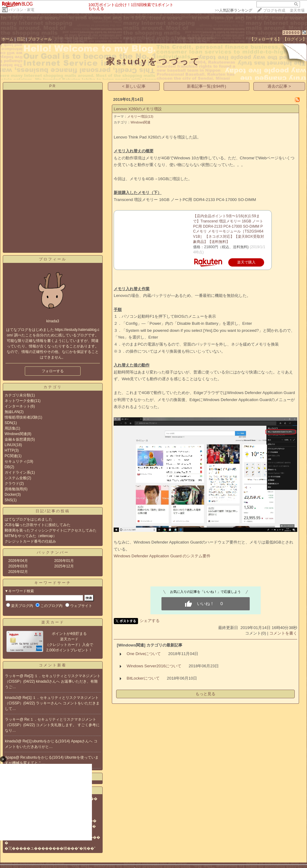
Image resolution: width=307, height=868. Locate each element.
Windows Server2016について (154, 666)
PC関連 (11, 456)
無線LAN (12, 412)
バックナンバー (53, 552)
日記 (21, 39)
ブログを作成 (274, 10)
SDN (8, 423)
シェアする (150, 621)
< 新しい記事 (134, 86)
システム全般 (16, 478)
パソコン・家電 (21, 10)
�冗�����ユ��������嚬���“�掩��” (50, 848)
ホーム (8, 39)
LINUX (10, 445)
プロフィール (40, 39)
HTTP (9, 450)
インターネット (17, 406)
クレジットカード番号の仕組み (30, 541)
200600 (292, 33)
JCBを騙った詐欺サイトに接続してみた (38, 525)
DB (7, 467)
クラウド (12, 483)
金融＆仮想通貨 (17, 439)
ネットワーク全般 (19, 401)
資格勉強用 (14, 489)
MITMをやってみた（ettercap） (31, 536)
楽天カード (53, 622)
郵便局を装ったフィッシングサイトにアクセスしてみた (51, 530)
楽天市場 (297, 10)
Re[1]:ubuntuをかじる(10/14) (47, 741)
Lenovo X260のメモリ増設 (138, 109)
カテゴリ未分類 (17, 395)
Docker (10, 495)
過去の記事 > (279, 86)
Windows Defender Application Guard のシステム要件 (162, 556)
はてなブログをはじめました (28, 519)
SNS (8, 500)
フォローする (53, 371)
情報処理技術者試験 (21, 417)
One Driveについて (144, 654)
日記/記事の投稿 (53, 511)
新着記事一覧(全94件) (207, 86)
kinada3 (11, 698)
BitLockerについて (143, 678)
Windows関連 (16, 434)
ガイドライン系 (17, 472)
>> (233, 10)
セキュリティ (16, 461)
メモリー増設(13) (140, 116)
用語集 (10, 428)
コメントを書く (283, 633)
